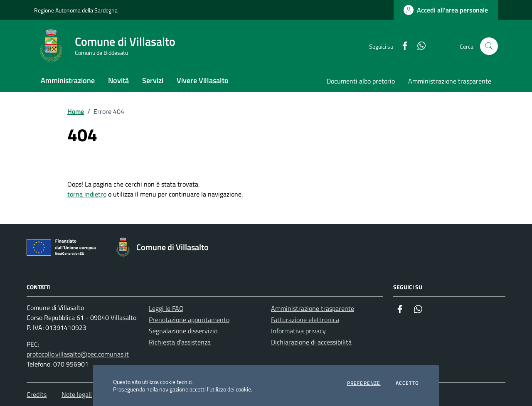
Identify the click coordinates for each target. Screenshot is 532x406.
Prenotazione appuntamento (189, 320)
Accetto (407, 383)
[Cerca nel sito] (489, 46)
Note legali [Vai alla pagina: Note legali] (77, 394)
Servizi (153, 80)
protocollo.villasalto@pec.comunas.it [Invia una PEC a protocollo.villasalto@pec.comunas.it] (78, 354)
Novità (118, 80)
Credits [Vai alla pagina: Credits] (37, 394)
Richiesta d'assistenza (180, 342)
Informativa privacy (298, 331)
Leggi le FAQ (166, 308)
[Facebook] (401, 46)
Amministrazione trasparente (450, 81)
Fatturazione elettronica (305, 320)
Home (76, 111)
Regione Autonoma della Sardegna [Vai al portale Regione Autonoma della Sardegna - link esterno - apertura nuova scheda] (76, 10)
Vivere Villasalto (203, 80)
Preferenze (364, 383)
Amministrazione (68, 80)
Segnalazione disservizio (183, 331)
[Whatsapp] (418, 46)
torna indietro (87, 194)
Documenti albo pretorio (361, 81)
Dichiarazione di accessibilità (311, 342)
